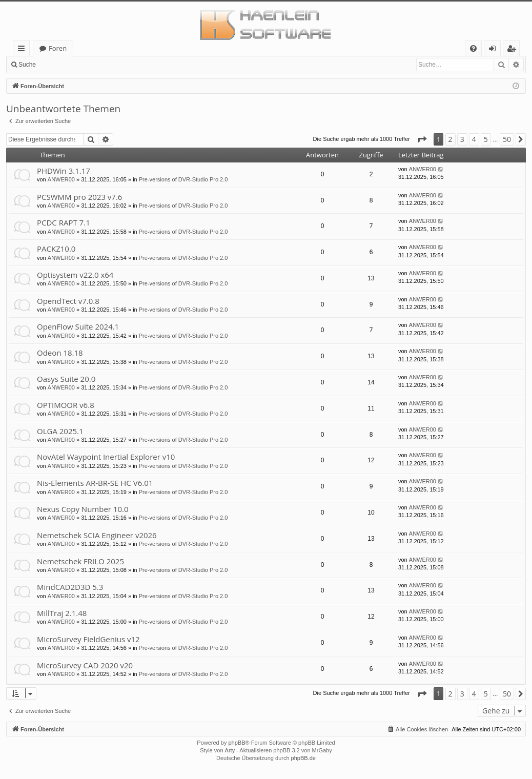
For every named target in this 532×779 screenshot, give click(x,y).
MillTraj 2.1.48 (62, 613)
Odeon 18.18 (60, 353)
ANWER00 (61, 179)
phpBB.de (303, 758)
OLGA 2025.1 (60, 431)
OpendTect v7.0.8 (68, 301)
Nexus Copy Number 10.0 (83, 509)
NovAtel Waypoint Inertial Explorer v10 (106, 457)
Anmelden (65, 65)
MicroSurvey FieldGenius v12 (88, 639)
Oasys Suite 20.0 (66, 379)
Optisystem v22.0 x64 (75, 275)
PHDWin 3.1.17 (64, 171)
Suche (27, 65)
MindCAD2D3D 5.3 (70, 587)
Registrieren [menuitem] (514, 50)
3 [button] (462, 139)
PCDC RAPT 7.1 (64, 222)
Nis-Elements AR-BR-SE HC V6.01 (95, 483)
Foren (58, 48)
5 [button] (486, 139)
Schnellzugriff (23, 50)
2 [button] (451, 139)
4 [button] (474, 139)
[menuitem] (473, 48)
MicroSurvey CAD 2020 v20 (85, 665)
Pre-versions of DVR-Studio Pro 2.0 (183, 179)
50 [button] (507, 139)
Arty (230, 750)
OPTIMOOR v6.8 (66, 405)
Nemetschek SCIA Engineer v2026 (97, 535)
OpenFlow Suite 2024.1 (78, 326)
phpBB (237, 743)
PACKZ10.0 (56, 249)
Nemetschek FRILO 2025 (80, 561)
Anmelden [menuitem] (495, 50)
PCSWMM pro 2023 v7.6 (79, 197)
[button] (422, 139)
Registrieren (110, 65)
